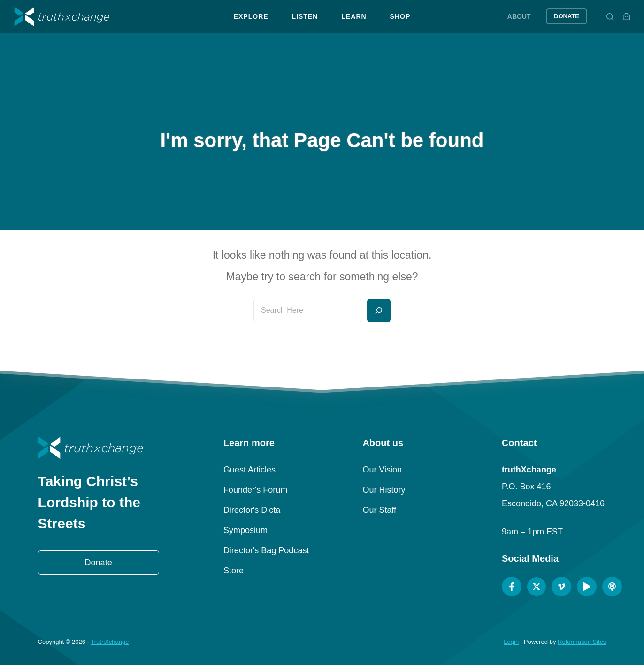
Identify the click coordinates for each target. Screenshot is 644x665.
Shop (400, 16)
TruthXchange (110, 642)
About (519, 16)
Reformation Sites (582, 642)
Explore (251, 16)
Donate (567, 16)
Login (511, 642)
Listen (305, 16)
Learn (354, 16)
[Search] (610, 17)
